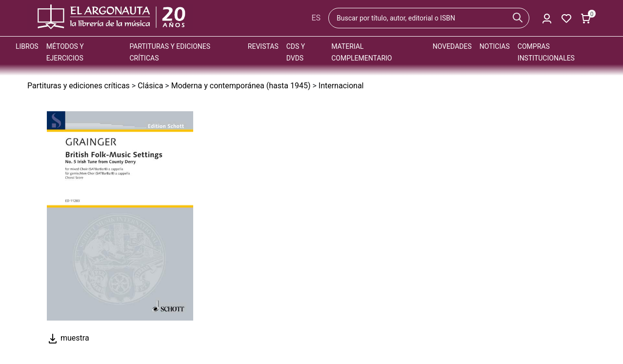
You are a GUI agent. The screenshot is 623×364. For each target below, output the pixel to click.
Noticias (495, 46)
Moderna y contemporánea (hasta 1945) (241, 86)
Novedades (452, 46)
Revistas (263, 46)
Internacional (341, 86)
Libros (27, 46)
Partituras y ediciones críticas (79, 86)
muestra (68, 338)
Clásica (150, 86)
